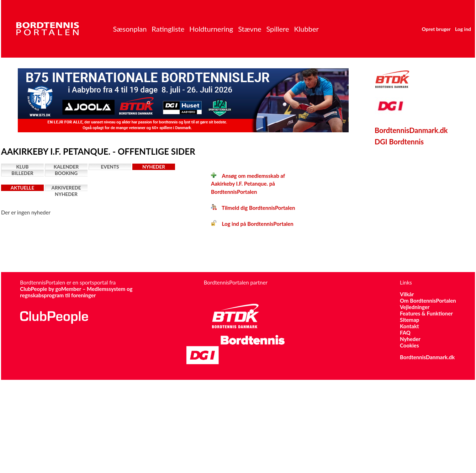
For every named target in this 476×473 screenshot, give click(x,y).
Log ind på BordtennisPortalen (252, 224)
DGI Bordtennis (399, 142)
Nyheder (154, 167)
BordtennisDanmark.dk (411, 130)
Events (110, 167)
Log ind (463, 29)
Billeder (22, 173)
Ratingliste (168, 29)
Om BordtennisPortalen (428, 301)
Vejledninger (415, 307)
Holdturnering (211, 29)
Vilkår (407, 294)
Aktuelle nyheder (22, 188)
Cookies (409, 345)
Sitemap (409, 320)
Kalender (66, 167)
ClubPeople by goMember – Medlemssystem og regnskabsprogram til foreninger (76, 292)
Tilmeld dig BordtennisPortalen (253, 208)
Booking (66, 173)
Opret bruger (436, 29)
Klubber (306, 29)
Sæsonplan (130, 29)
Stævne (250, 29)
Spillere (277, 29)
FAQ (405, 333)
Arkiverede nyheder (66, 188)
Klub (23, 167)
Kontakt (409, 326)
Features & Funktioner (426, 313)
